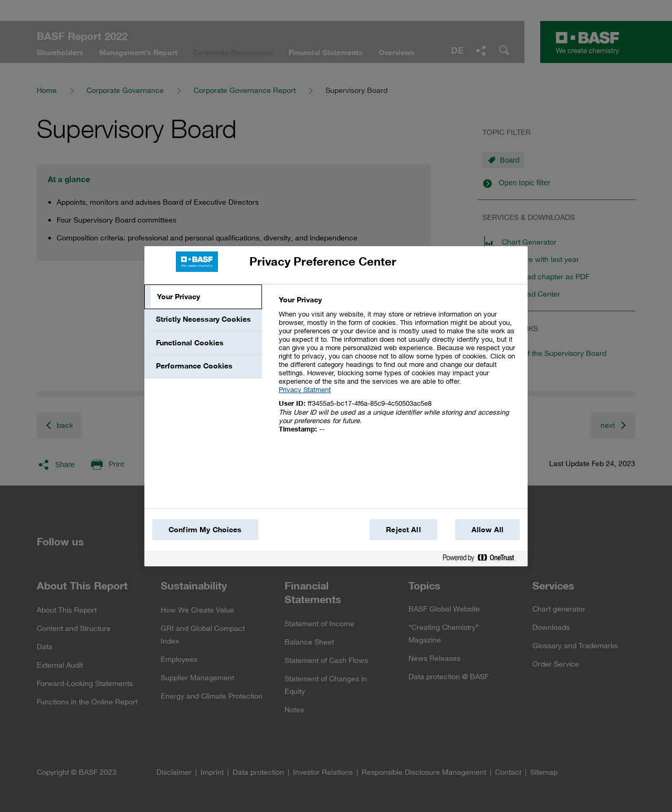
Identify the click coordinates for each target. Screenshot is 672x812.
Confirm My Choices (205, 530)
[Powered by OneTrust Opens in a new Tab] (482, 560)
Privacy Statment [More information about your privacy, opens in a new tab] (305, 389)
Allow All (487, 530)
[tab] (203, 297)
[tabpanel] (399, 370)
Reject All (403, 530)
